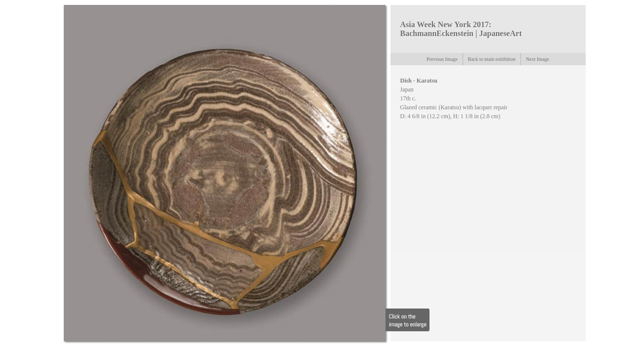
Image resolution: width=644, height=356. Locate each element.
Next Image (537, 59)
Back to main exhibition (492, 59)
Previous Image (442, 59)
